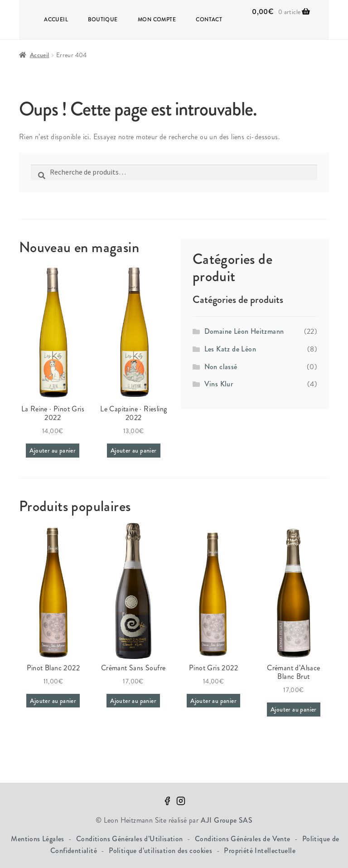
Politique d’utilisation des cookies (161, 851)
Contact (209, 20)
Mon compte (157, 20)
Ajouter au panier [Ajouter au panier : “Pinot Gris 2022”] (213, 701)
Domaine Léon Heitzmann (244, 331)
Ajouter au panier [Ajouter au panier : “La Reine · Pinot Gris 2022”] (53, 450)
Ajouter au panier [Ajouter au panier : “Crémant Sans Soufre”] (133, 701)
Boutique (103, 20)
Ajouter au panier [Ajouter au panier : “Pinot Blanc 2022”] (53, 701)
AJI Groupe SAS (227, 820)
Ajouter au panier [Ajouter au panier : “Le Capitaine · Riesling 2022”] (134, 450)
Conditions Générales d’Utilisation (130, 839)
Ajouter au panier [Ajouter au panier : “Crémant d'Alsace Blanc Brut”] (294, 709)
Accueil (56, 20)
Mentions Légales (39, 839)
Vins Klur (219, 384)
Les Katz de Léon (230, 349)
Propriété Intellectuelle (260, 851)
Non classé (221, 367)
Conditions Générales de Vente (244, 839)
